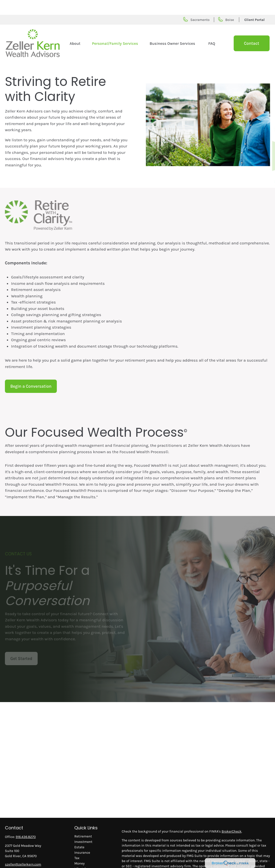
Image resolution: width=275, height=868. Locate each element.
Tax (77, 843)
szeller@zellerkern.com (23, 850)
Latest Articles (85, 860)
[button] (75, 29)
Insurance (82, 838)
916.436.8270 (26, 822)
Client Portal (254, 5)
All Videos (82, 865)
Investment (83, 827)
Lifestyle (81, 854)
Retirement (83, 822)
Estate (79, 832)
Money (79, 849)
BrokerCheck (232, 817)
